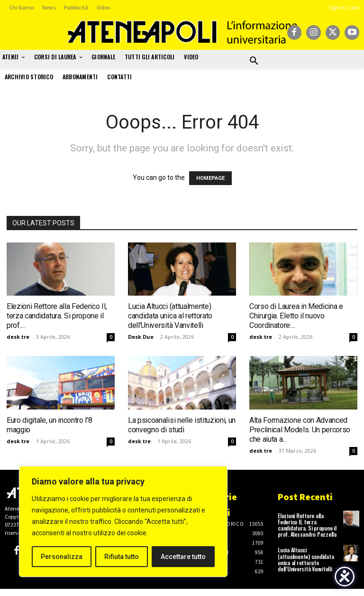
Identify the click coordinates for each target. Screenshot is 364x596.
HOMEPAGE (210, 178)
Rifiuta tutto (122, 557)
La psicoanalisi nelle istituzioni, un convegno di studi (182, 425)
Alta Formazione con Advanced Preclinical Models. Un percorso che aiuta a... (300, 430)
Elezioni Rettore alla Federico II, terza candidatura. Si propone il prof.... (57, 316)
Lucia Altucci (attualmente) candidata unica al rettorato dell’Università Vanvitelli (170, 316)
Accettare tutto (183, 557)
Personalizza (62, 557)
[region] (123, 521)
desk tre (18, 337)
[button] (254, 61)
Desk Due (141, 337)
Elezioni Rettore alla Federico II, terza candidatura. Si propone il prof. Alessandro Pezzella (307, 525)
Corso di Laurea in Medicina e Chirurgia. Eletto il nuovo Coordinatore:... (296, 316)
